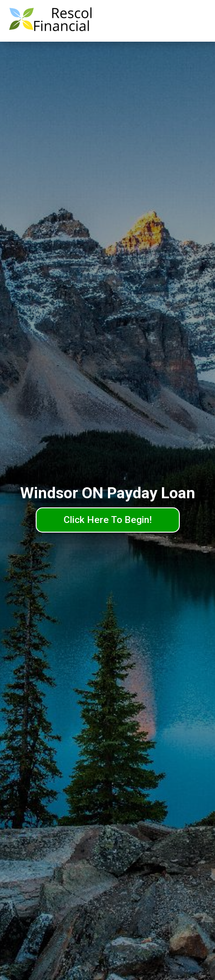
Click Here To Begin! (108, 520)
